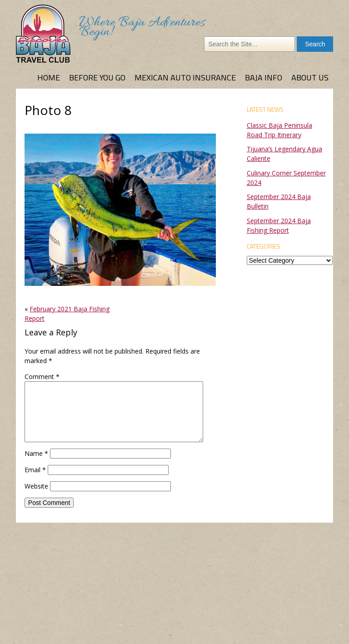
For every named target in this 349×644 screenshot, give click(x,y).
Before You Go (97, 77)
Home (49, 77)
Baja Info (264, 77)
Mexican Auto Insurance (185, 77)
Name (36, 453)
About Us (310, 77)
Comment (42, 377)
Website (36, 486)
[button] (120, 210)
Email (35, 470)
